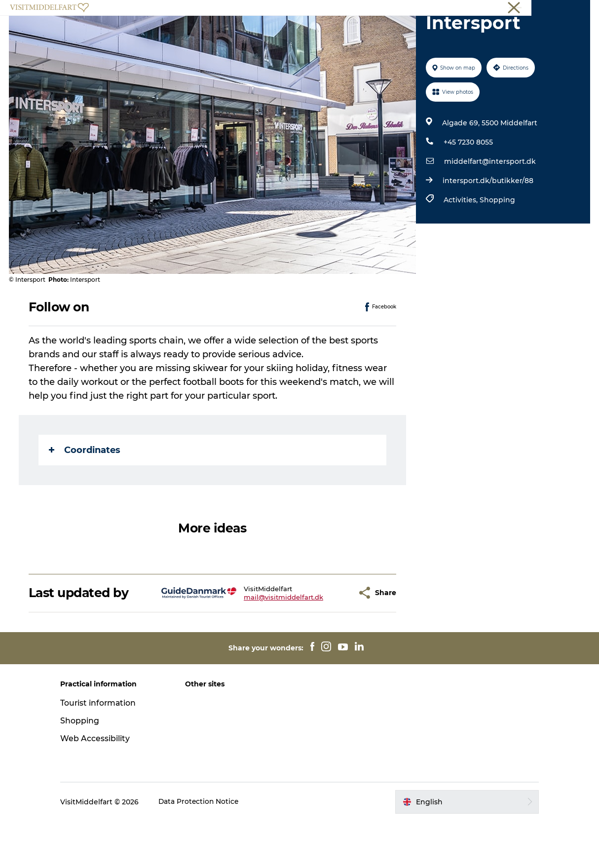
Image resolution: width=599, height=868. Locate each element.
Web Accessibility (101, 785)
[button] (324, 640)
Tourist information (105, 750)
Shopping (497, 247)
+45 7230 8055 (468, 189)
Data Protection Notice (206, 849)
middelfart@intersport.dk (489, 208)
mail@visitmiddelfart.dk (259, 644)
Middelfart (574, 9)
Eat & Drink (240, 32)
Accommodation (308, 32)
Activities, (461, 247)
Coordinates (86, 497)
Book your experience (435, 32)
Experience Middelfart (164, 32)
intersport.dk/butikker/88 (487, 227)
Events (367, 32)
